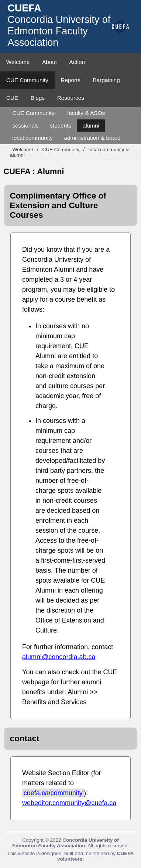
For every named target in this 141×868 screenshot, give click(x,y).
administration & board (92, 138)
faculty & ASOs (86, 113)
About (49, 62)
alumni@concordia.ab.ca (59, 657)
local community (32, 138)
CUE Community (27, 80)
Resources (71, 98)
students (61, 126)
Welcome (18, 62)
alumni (91, 126)
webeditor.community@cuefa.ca (69, 803)
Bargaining (106, 80)
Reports (70, 80)
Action (77, 62)
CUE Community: (34, 113)
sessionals (25, 126)
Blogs (38, 98)
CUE (12, 98)
